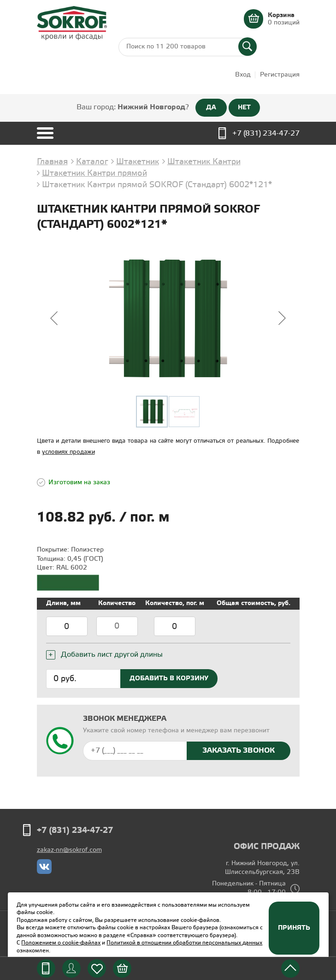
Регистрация (280, 75)
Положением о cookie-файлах (61, 943)
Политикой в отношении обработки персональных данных (184, 943)
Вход (243, 75)
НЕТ (244, 107)
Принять (294, 928)
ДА (211, 107)
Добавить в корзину (169, 678)
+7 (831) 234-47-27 (266, 134)
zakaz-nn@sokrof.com (69, 850)
